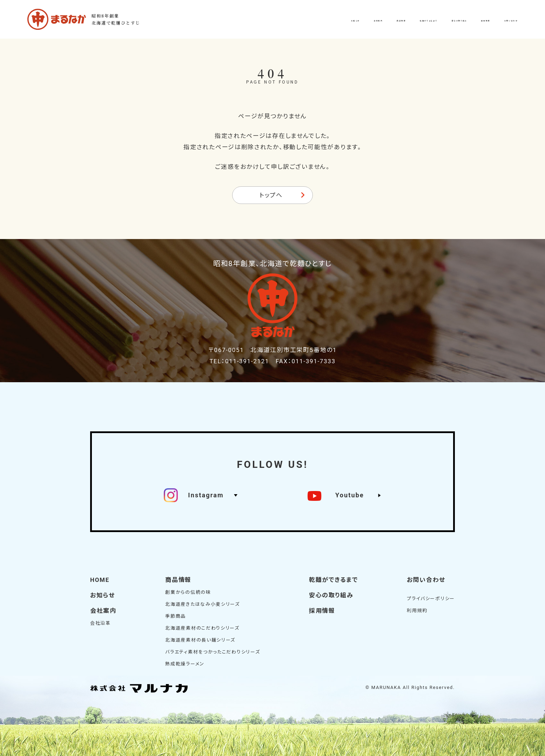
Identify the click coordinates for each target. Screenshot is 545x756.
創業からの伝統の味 (188, 592)
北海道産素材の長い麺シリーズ (200, 640)
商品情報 (178, 580)
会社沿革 (100, 623)
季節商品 (176, 616)
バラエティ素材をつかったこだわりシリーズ (213, 652)
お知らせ (103, 595)
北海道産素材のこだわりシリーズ (202, 628)
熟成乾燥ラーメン (185, 664)
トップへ (271, 195)
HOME (100, 580)
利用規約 (417, 611)
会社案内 (103, 611)
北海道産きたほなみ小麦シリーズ (203, 604)
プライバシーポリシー (431, 599)
